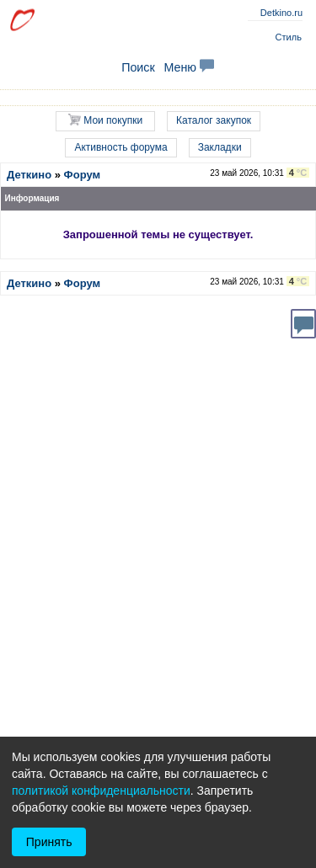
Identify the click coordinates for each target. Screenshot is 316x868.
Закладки (220, 147)
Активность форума (121, 147)
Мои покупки (105, 120)
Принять (49, 842)
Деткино (29, 175)
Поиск (138, 67)
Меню (189, 67)
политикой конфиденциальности (101, 791)
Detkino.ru (281, 13)
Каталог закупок (214, 120)
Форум (82, 175)
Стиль (289, 37)
